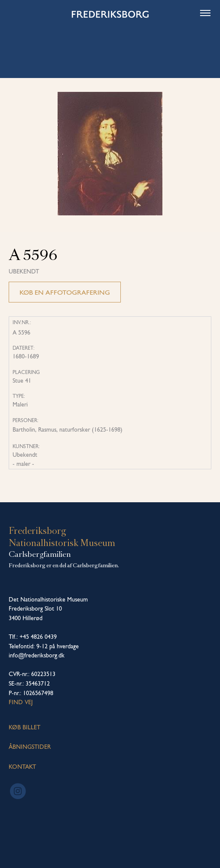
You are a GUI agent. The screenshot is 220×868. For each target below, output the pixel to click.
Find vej (21, 702)
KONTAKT (22, 767)
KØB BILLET (24, 727)
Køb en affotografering (65, 292)
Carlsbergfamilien (40, 554)
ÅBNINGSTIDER (30, 747)
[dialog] (204, 851)
